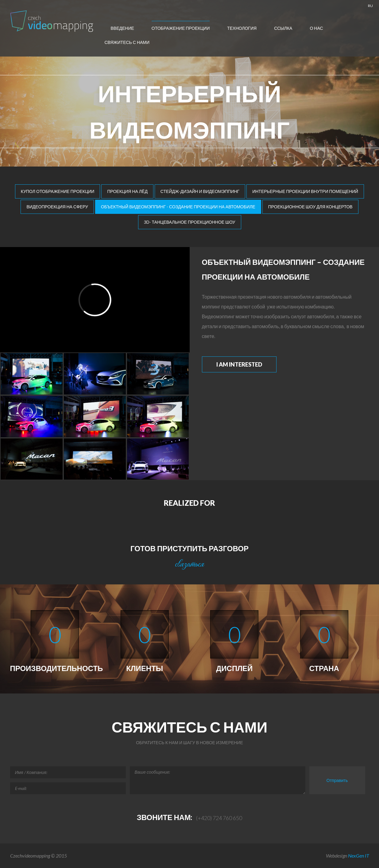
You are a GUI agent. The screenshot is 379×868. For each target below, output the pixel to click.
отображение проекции (181, 28)
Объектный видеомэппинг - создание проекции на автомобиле (178, 207)
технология (242, 28)
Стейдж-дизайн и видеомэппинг (200, 191)
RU (370, 6)
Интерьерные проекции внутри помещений (305, 191)
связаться (189, 564)
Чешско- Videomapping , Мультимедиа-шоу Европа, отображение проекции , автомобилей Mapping (52, 21)
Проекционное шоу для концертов (310, 207)
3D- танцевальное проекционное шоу (190, 222)
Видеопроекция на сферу (57, 207)
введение (122, 28)
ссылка (283, 28)
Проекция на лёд (127, 191)
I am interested (239, 364)
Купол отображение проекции (58, 191)
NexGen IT (359, 856)
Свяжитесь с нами (127, 42)
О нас (316, 28)
